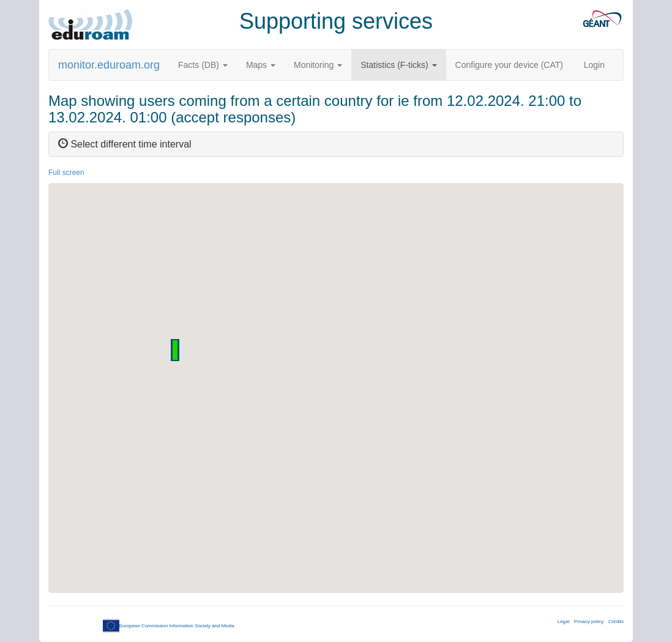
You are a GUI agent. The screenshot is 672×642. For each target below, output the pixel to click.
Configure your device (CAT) (509, 65)
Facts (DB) (203, 65)
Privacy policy (589, 621)
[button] (175, 350)
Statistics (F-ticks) (398, 65)
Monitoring (318, 65)
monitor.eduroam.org (109, 65)
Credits (616, 621)
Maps (261, 65)
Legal (563, 621)
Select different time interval (125, 144)
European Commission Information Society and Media (169, 626)
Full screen (66, 173)
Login (594, 65)
